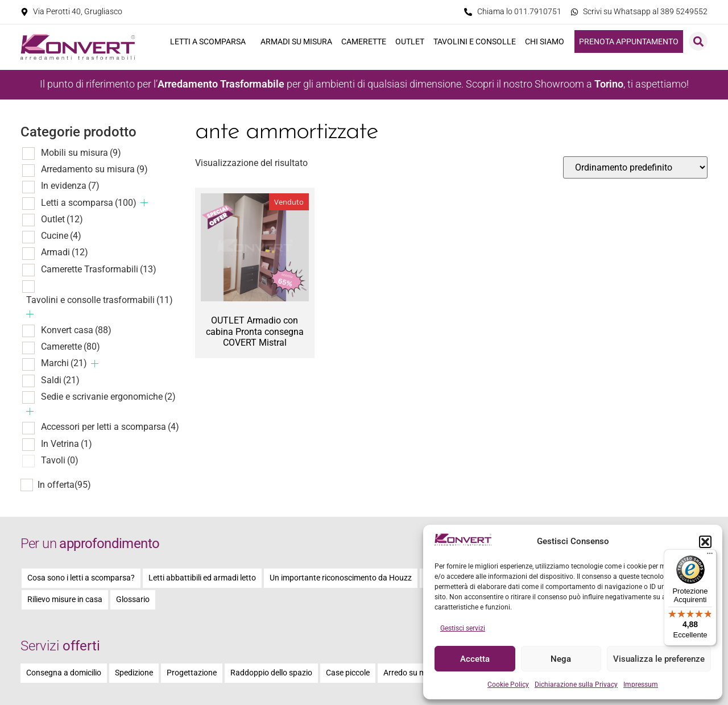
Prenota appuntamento (629, 42)
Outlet (410, 42)
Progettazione (192, 673)
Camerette (364, 42)
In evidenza (70, 186)
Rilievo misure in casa (65, 600)
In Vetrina (67, 444)
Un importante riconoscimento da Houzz (341, 578)
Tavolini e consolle (475, 42)
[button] (705, 542)
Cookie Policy (508, 685)
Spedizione (134, 673)
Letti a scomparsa (211, 42)
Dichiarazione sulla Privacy (576, 685)
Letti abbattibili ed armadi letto (202, 578)
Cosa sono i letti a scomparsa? (81, 578)
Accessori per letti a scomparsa (110, 427)
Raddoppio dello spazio (271, 673)
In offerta (64, 485)
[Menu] (710, 556)
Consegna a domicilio (64, 673)
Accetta (475, 659)
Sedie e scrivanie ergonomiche (108, 397)
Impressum (641, 685)
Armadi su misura (296, 42)
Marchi (64, 363)
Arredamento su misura (94, 169)
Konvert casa (76, 330)
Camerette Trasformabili (99, 269)
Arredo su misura (413, 673)
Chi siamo (547, 42)
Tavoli (60, 460)
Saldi (60, 380)
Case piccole (348, 673)
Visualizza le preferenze (659, 659)
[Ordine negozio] (635, 167)
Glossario (133, 600)
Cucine (61, 236)
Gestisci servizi (463, 628)
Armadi (65, 252)
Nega (561, 659)
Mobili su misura (81, 153)
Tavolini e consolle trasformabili (100, 300)
